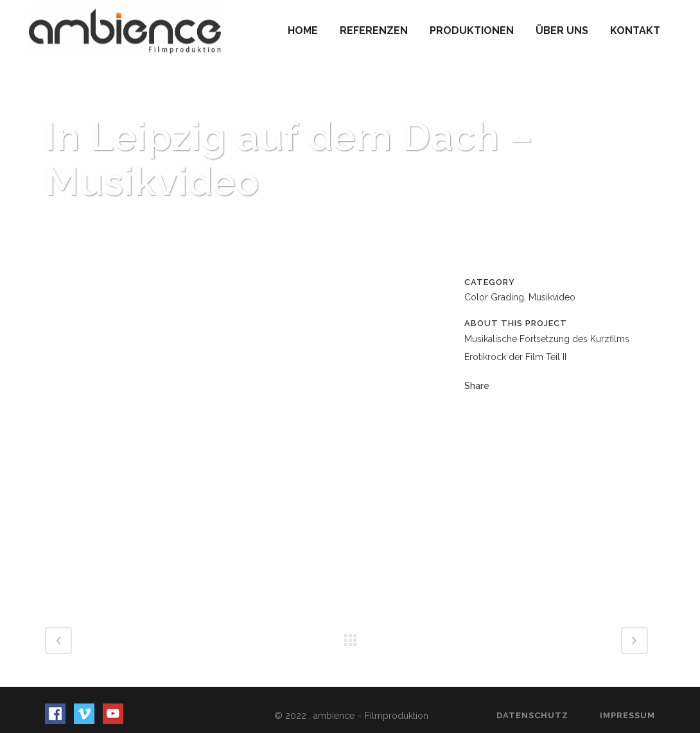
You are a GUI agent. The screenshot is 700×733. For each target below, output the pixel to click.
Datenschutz (532, 715)
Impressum (627, 715)
